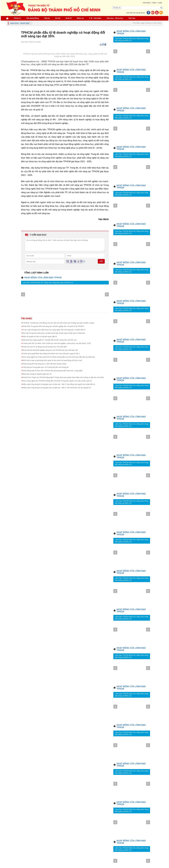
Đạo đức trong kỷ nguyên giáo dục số (37, 374)
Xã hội (58, 18)
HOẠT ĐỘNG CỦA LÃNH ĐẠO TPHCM (43, 278)
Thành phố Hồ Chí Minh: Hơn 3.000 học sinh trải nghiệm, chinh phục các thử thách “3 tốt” (57, 343)
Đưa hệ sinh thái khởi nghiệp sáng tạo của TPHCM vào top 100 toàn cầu (50, 350)
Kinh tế (69, 18)
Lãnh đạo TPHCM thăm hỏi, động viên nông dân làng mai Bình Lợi (48, 283)
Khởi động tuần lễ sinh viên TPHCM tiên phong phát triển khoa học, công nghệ (53, 371)
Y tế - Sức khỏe (95, 18)
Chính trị (17, 18)
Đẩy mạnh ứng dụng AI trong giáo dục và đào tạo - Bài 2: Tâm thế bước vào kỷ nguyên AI (57, 388)
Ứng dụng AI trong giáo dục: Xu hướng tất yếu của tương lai (46, 367)
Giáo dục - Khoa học (115, 18)
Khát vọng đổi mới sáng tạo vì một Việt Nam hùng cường (45, 364)
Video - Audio (157, 3)
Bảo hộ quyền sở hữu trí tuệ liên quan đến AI (40, 337)
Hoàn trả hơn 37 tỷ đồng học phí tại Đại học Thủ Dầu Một (45, 347)
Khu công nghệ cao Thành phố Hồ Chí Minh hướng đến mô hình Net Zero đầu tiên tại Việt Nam (59, 357)
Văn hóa (132, 18)
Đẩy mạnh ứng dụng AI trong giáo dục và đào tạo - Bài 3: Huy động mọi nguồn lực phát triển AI (59, 384)
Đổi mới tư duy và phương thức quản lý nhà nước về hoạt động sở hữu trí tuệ (52, 360)
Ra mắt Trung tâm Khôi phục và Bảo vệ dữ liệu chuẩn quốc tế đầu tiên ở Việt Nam (54, 333)
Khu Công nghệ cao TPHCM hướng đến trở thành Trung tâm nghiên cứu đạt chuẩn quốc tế (57, 381)
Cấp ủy (47, 18)
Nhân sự (80, 18)
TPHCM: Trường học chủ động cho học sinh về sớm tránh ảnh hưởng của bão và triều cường (59, 323)
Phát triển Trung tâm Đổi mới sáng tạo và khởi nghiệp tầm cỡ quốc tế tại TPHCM (53, 326)
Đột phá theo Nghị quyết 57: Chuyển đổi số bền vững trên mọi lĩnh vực (50, 340)
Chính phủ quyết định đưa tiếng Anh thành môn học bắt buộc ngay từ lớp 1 (51, 354)
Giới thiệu (146, 3)
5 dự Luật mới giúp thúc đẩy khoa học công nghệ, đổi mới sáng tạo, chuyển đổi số (54, 330)
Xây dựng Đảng (33, 18)
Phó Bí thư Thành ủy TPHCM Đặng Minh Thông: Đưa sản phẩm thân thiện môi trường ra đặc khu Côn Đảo (63, 377)
